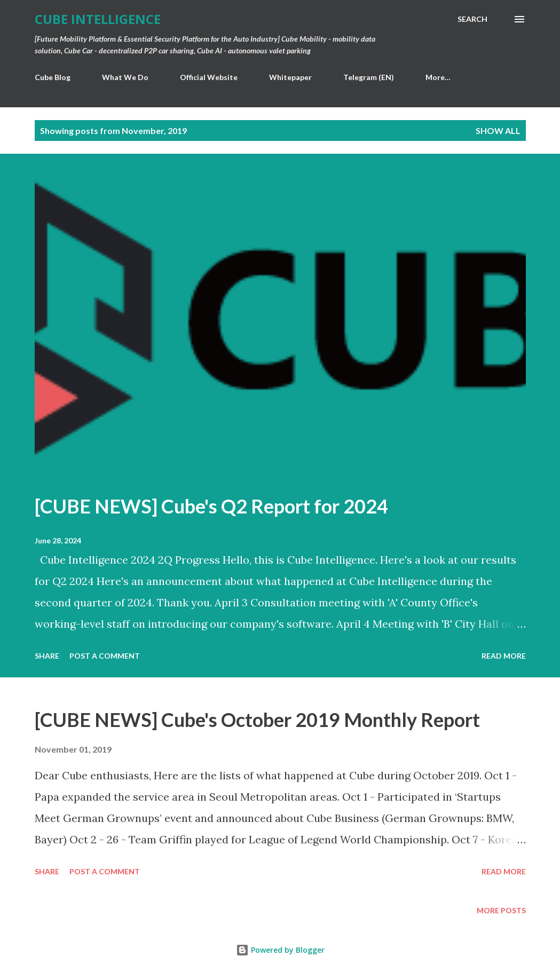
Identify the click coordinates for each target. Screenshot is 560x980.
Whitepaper (290, 77)
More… (438, 77)
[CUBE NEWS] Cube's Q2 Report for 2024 (211, 506)
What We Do (125, 77)
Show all (498, 131)
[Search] (472, 19)
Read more (504, 656)
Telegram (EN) (369, 77)
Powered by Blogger (280, 950)
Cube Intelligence (98, 19)
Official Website (209, 77)
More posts (501, 910)
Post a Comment (105, 656)
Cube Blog (53, 77)
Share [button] (47, 656)
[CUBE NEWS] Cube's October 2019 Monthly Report (257, 720)
